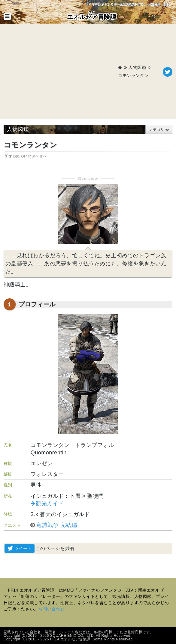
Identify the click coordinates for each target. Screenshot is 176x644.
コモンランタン (133, 75)
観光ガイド (50, 504)
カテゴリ (157, 130)
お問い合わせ (52, 609)
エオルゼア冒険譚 (92, 15)
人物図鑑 (137, 67)
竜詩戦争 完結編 (57, 525)
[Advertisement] (61, 72)
